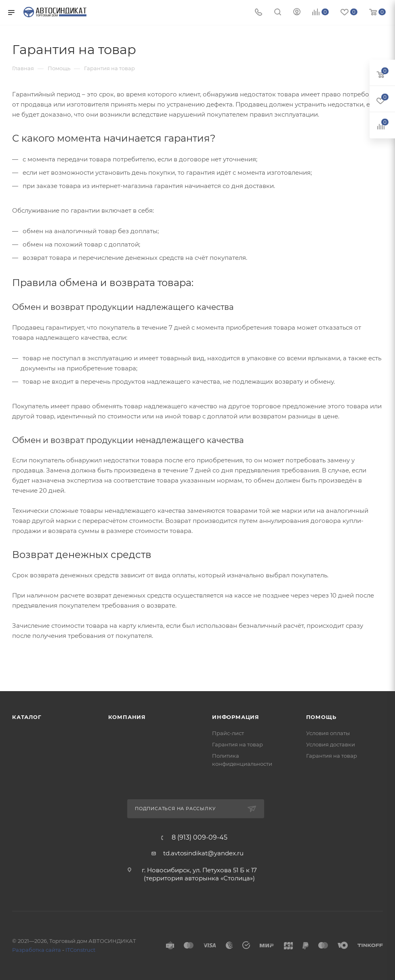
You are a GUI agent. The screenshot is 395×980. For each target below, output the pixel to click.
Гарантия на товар (237, 744)
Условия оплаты (328, 733)
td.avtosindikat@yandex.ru (203, 853)
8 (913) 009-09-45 (200, 838)
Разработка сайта (37, 950)
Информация (236, 717)
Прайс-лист (228, 733)
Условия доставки (331, 744)
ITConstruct (80, 950)
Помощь (321, 717)
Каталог (27, 717)
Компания (127, 717)
